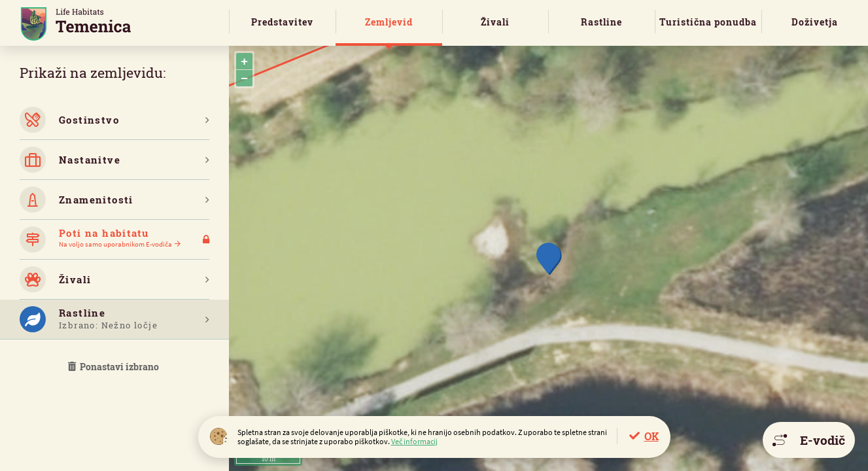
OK (651, 436)
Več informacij (414, 441)
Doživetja (815, 22)
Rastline (601, 22)
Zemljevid (389, 22)
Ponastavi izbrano (114, 367)
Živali (495, 22)
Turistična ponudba (708, 22)
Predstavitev (282, 22)
